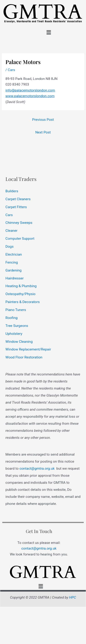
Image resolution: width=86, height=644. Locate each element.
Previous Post (43, 120)
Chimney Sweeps (19, 223)
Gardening (14, 270)
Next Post (43, 132)
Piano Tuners (16, 310)
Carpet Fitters (16, 207)
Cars (11, 70)
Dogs (10, 247)
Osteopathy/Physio (21, 294)
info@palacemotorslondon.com (30, 90)
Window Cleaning (19, 342)
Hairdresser (15, 278)
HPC (73, 597)
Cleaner (12, 231)
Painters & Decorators (23, 302)
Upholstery (14, 334)
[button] (49, 32)
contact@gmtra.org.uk (37, 469)
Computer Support (20, 239)
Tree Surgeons (17, 326)
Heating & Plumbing (21, 286)
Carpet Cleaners (18, 199)
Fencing (12, 262)
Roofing (12, 318)
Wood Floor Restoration (24, 357)
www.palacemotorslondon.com (30, 96)
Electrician (14, 254)
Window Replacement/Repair (28, 349)
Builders (12, 191)
